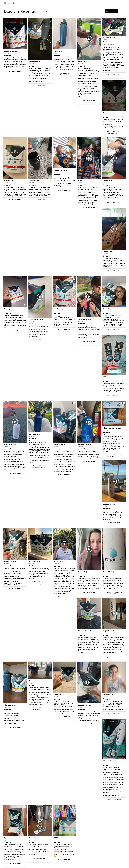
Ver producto (111, 11)
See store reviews (43, 12)
